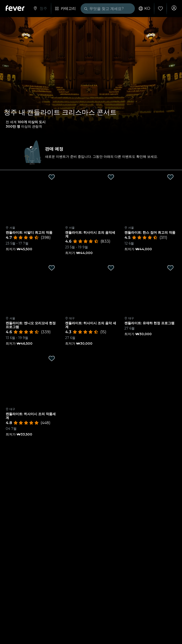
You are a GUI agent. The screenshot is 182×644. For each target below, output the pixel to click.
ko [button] (143, 9)
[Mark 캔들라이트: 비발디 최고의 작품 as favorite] (52, 177)
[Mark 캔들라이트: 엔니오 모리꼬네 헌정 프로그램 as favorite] (52, 268)
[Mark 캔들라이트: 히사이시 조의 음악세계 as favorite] (111, 177)
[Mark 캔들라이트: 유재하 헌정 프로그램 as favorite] (170, 268)
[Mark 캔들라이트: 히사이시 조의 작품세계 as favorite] (52, 358)
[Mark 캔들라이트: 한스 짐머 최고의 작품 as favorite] (170, 177)
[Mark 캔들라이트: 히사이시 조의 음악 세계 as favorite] (111, 268)
